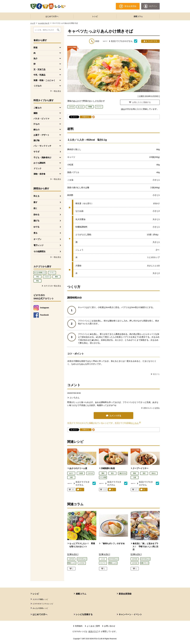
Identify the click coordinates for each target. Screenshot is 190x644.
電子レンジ (38, 245)
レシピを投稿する (84, 614)
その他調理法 (39, 251)
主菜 (135, 477)
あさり (71, 473)
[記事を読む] (73, 554)
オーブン (37, 239)
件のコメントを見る (151, 408)
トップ (33, 23)
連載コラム (138, 16)
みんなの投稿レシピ (40, 273)
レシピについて (44, 23)
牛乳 (37, 277)
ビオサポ (90, 473)
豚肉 (56, 277)
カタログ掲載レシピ (40, 599)
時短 (37, 281)
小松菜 (81, 473)
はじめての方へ (52, 16)
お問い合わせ (110, 626)
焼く (35, 208)
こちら (137, 423)
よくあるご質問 (93, 626)
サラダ (36, 152)
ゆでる (36, 227)
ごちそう (47, 277)
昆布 (144, 473)
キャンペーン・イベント (130, 614)
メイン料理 (103, 477)
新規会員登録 (125, 594)
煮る (35, 233)
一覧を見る (57, 91)
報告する (156, 374)
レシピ (95, 16)
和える (36, 196)
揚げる (36, 221)
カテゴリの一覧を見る (52, 286)
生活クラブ (94, 631)
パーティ (52, 273)
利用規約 (79, 626)
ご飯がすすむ (122, 473)
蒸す (35, 202)
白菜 (71, 477)
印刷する (86, 117)
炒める (36, 215)
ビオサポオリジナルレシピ (43, 604)
